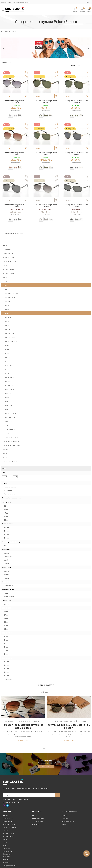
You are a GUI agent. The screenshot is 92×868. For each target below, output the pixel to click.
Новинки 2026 (8, 249)
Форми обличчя (8, 273)
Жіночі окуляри (8, 253)
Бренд (8, 31)
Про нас (35, 815)
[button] (89, 10)
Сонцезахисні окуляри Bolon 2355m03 (46, 154)
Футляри (6, 453)
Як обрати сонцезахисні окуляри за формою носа (23, 726)
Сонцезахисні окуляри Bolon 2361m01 (77, 206)
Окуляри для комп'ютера (11, 445)
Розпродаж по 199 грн (10, 461)
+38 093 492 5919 (11, 802)
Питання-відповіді (38, 818)
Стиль (5, 281)
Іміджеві (6, 449)
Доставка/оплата (38, 821)
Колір (5, 277)
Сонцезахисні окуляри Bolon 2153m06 (77, 102)
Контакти (35, 824)
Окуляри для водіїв (9, 261)
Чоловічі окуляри (9, 257)
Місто (5, 457)
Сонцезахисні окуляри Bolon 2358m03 (77, 154)
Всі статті (46, 692)
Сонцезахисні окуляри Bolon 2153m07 (15, 154)
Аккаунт (64, 815)
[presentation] (4, 48)
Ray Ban (6, 245)
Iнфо (87, 2)
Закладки (65, 818)
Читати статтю (23, 740)
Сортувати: (4, 63)
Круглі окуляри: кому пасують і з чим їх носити (69, 726)
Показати (73, 66)
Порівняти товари (68, 821)
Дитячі (5, 265)
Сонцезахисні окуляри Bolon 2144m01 (15, 102)
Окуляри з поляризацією (11, 441)
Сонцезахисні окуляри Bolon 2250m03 (46, 206)
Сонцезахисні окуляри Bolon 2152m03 (46, 102)
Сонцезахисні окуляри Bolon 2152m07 (15, 206)
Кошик (64, 824)
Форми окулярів (8, 269)
